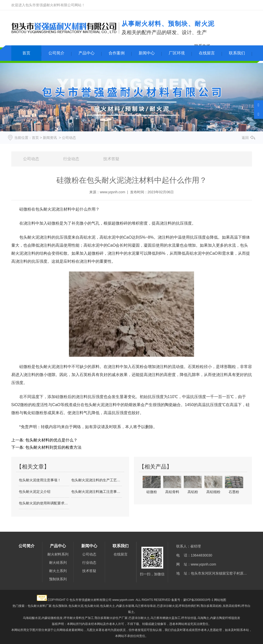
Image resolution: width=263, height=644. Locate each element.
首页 (26, 53)
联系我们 (237, 53)
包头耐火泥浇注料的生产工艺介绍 (96, 480)
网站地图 (220, 600)
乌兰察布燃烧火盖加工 (165, 618)
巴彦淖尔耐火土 (139, 618)
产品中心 (86, 53)
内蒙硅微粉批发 (52, 618)
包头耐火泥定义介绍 (35, 492)
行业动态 (71, 159)
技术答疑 (111, 159)
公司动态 (31, 159)
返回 (245, 138)
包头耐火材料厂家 (40, 606)
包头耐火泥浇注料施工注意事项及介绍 (96, 492)
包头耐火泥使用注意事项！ (40, 480)
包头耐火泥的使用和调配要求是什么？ (44, 503)
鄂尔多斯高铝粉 (211, 606)
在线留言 (207, 53)
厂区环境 (177, 53)
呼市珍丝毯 (189, 618)
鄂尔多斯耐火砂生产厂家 (111, 618)
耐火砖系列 (58, 563)
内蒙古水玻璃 (125, 606)
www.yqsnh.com (112, 192)
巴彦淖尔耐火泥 (167, 606)
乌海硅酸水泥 (32, 618)
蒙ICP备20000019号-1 (198, 600)
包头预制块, (60, 606)
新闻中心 (147, 53)
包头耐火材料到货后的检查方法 (53, 447)
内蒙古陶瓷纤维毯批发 (225, 618)
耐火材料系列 (58, 554)
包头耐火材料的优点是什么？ (51, 440)
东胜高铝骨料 (232, 606)
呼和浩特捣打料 (189, 606)
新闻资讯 (50, 138)
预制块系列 (58, 579)
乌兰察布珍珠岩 (145, 606)
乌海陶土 (203, 618)
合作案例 (117, 53)
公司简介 (56, 53)
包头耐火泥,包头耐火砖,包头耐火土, (92, 606)
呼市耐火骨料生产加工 (79, 618)
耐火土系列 (58, 571)
